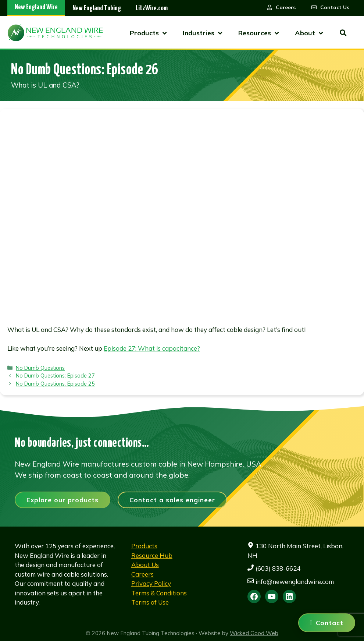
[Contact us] (327, 623)
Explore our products (63, 500)
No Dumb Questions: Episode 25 (55, 384)
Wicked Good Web (254, 633)
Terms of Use (150, 602)
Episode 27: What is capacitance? (152, 348)
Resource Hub (152, 555)
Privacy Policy (151, 583)
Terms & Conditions (159, 593)
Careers (142, 574)
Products (144, 546)
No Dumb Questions (40, 368)
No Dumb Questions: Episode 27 (55, 376)
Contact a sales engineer (172, 500)
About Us (145, 565)
